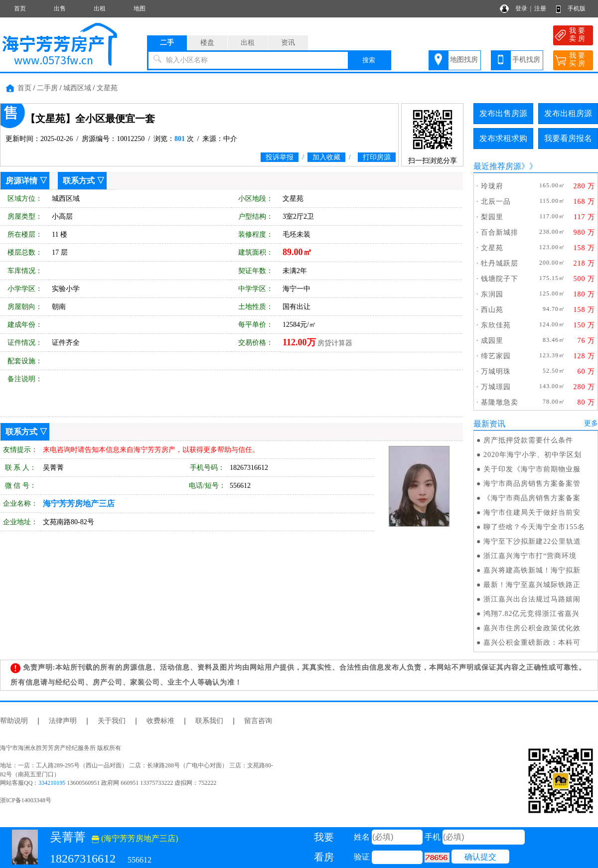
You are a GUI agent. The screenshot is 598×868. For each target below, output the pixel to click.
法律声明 (63, 721)
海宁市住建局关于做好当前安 (532, 512)
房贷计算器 (335, 343)
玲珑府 (492, 186)
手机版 (577, 8)
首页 (20, 8)
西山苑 (492, 310)
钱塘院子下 (500, 279)
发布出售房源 (503, 113)
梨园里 (492, 217)
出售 (60, 8)
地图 (140, 8)
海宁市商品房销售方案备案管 (532, 484)
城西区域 (77, 88)
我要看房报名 (568, 138)
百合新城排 (500, 232)
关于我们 (112, 721)
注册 (540, 8)
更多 (591, 423)
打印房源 (377, 157)
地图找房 (464, 60)
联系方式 (79, 181)
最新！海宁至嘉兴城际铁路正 (532, 585)
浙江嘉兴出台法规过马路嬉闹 (532, 599)
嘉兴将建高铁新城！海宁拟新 (532, 570)
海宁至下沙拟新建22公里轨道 (532, 541)
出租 (100, 8)
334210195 (52, 783)
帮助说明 (14, 721)
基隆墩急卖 (500, 402)
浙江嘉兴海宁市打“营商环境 (530, 556)
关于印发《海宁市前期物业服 (532, 469)
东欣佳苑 (496, 325)
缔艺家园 (496, 356)
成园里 (492, 341)
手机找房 (526, 60)
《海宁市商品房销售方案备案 (532, 498)
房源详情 (21, 181)
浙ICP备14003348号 (26, 800)
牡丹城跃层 (500, 263)
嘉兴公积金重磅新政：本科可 (532, 643)
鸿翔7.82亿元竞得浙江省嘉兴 (532, 614)
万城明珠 (496, 371)
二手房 (47, 88)
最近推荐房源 (497, 166)
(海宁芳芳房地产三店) (135, 838)
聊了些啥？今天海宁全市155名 (534, 527)
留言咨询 (258, 721)
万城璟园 (496, 387)
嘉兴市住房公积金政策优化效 (532, 628)
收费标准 (160, 721)
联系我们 (209, 721)
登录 (521, 8)
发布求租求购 (503, 138)
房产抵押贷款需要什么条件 (528, 440)
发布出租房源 (568, 113)
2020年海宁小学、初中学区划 (532, 455)
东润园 (492, 294)
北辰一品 (496, 202)
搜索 (369, 60)
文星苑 (107, 88)
